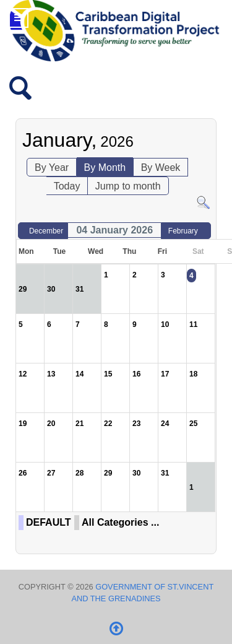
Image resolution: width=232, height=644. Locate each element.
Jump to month (128, 186)
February (183, 231)
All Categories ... (120, 522)
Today (67, 186)
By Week (161, 168)
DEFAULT (49, 522)
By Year (52, 168)
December (46, 231)
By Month (105, 168)
